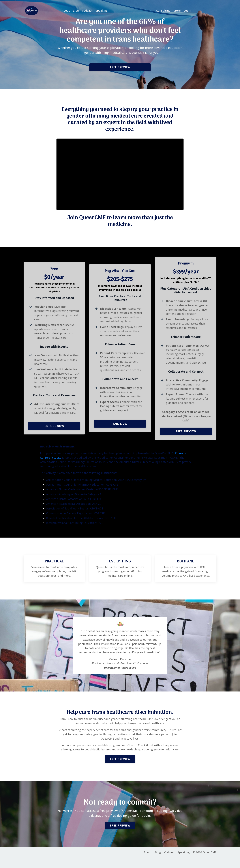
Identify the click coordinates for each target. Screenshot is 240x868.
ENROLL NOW (54, 431)
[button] (120, 66)
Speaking (102, 11)
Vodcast (87, 11)
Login (187, 11)
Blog (76, 11)
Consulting (163, 11)
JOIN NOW (120, 427)
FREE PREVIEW (120, 67)
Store (177, 11)
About (66, 11)
